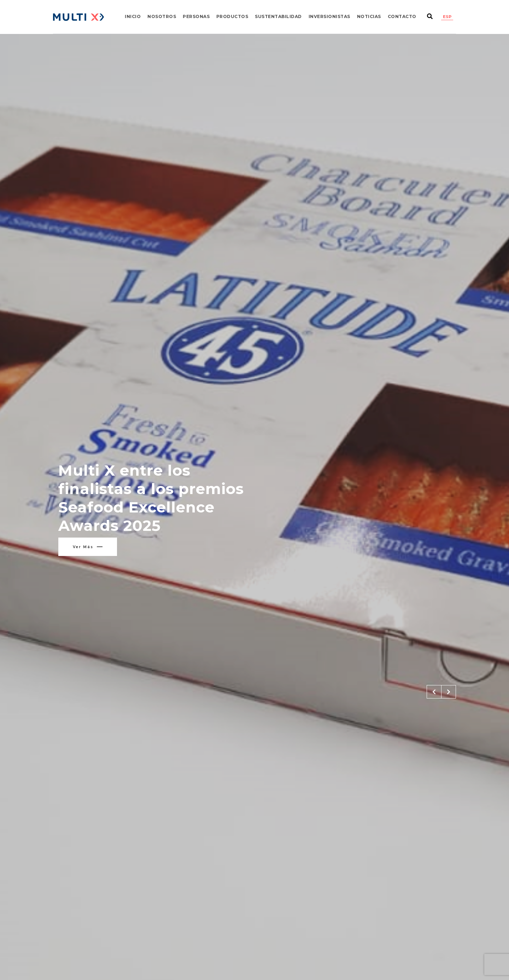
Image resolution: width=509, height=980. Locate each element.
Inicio (133, 16)
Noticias (369, 16)
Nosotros (162, 16)
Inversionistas (329, 16)
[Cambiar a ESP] (447, 17)
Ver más (88, 547)
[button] (434, 692)
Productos (232, 16)
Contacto (402, 16)
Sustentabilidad (278, 16)
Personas (196, 16)
